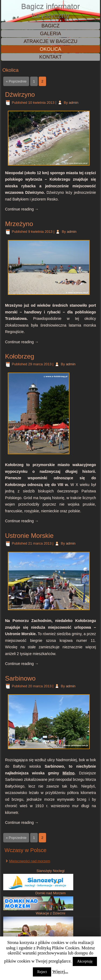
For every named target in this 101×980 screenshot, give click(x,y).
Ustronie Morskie (29, 536)
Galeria (50, 34)
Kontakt (51, 57)
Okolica (50, 49)
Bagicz (50, 26)
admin (73, 103)
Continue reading (22, 209)
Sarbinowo (20, 678)
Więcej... (60, 972)
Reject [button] (42, 972)
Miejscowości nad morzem (30, 861)
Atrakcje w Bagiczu (51, 41)
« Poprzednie (16, 81)
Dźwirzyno (20, 94)
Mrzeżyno (19, 224)
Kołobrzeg (20, 356)
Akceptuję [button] (85, 961)
